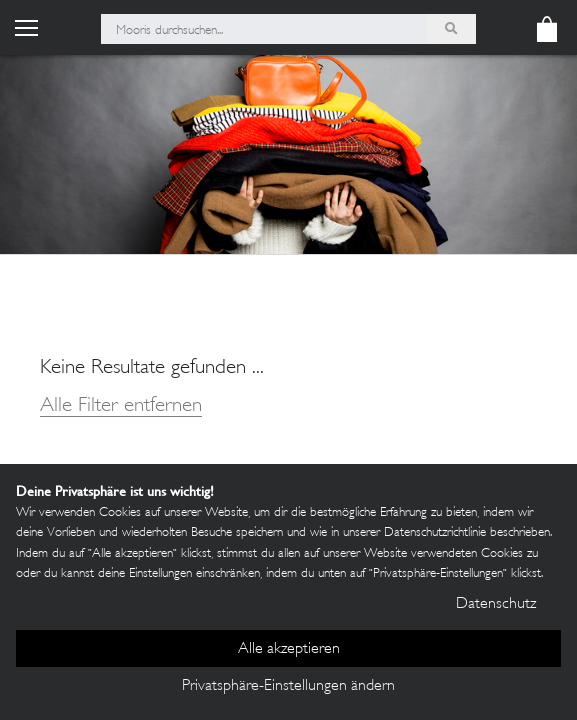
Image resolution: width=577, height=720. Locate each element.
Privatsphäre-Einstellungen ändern (288, 686)
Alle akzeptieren (289, 649)
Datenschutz (496, 604)
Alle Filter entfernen (121, 406)
